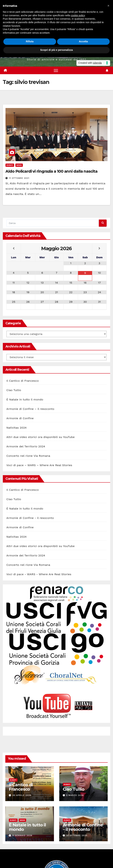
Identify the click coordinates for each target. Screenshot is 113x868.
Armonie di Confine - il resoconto (30, 518)
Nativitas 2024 (16, 428)
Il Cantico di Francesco (23, 381)
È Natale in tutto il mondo (25, 399)
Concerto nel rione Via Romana (28, 456)
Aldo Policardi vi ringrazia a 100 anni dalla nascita (51, 171)
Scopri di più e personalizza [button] (56, 50)
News (19, 165)
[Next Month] (99, 248)
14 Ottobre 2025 (77, 835)
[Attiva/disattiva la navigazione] (56, 70)
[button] (108, 6)
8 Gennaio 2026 (22, 835)
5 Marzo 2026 (75, 795)
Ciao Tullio (14, 390)
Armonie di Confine (20, 418)
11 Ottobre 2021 (19, 178)
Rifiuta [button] (30, 41)
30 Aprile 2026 (22, 795)
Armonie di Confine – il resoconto (30, 409)
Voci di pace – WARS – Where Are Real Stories (39, 465)
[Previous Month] (14, 248)
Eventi (10, 165)
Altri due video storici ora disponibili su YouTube (40, 437)
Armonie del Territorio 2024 (26, 446)
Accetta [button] (83, 41)
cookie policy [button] (78, 15)
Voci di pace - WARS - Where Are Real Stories (39, 574)
